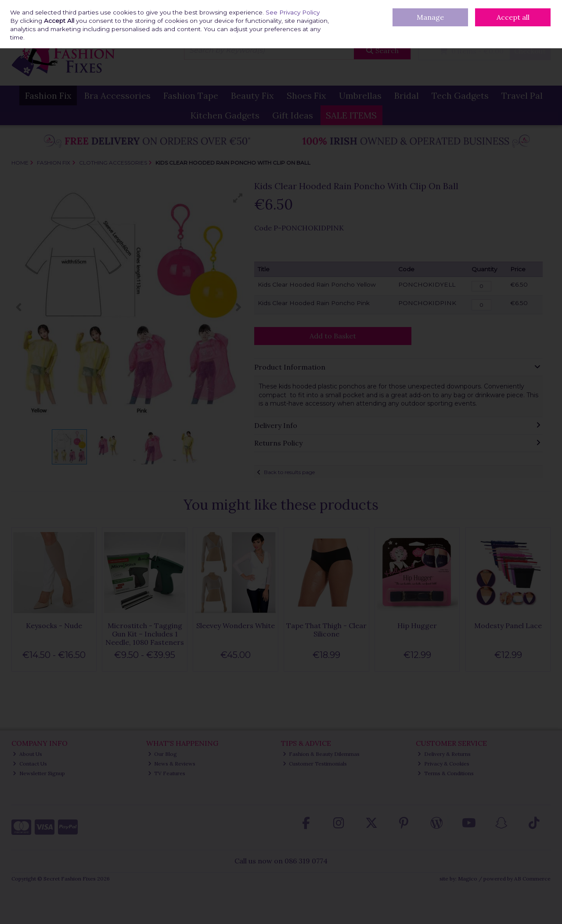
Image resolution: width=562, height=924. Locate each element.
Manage (430, 17)
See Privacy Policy (293, 12)
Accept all (513, 17)
